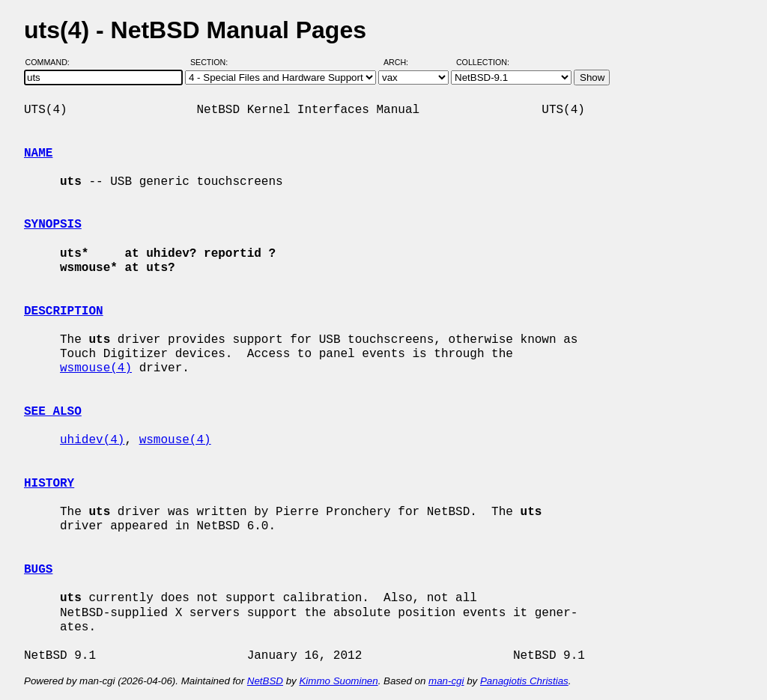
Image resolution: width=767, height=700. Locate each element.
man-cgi (446, 681)
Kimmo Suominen (338, 681)
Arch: (403, 62)
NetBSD (265, 681)
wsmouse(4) (96, 368)
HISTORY (49, 484)
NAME (38, 153)
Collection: (483, 62)
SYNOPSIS (53, 225)
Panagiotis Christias (524, 681)
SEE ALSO (53, 412)
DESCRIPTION (64, 311)
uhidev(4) (92, 440)
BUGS (38, 570)
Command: (52, 62)
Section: (212, 62)
